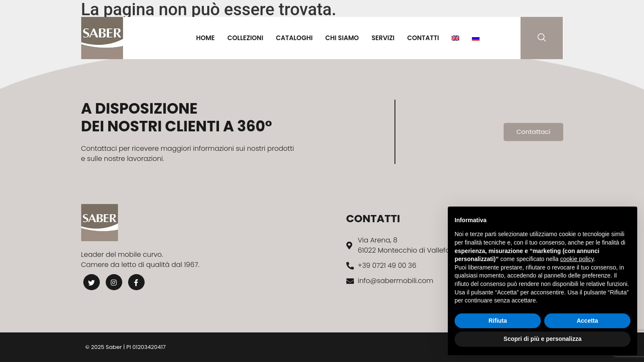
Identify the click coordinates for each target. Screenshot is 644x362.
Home (206, 38)
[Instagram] (114, 282)
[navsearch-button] (542, 38)
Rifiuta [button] (498, 321)
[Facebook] (137, 282)
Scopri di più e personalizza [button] (543, 339)
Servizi (383, 38)
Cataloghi (295, 38)
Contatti (423, 38)
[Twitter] (92, 282)
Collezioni (245, 38)
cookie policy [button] (577, 259)
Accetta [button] (588, 321)
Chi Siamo (342, 38)
